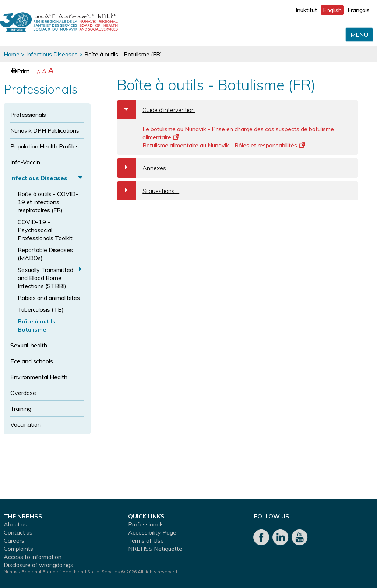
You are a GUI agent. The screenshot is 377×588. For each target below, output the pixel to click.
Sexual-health (29, 345)
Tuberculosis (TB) (41, 309)
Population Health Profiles (45, 146)
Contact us (18, 532)
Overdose (23, 393)
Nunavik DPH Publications (45, 130)
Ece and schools (32, 361)
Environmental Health (39, 377)
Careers (14, 540)
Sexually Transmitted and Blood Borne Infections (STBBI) (45, 278)
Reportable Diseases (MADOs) (45, 254)
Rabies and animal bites (49, 298)
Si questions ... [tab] (148, 191)
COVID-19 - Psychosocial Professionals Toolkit (45, 230)
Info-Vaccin (25, 162)
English (332, 10)
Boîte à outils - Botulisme (39, 325)
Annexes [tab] (141, 168)
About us (15, 524)
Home (12, 54)
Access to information (33, 557)
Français (359, 10)
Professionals (28, 115)
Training (21, 409)
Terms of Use (146, 540)
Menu (359, 35)
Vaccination (26, 424)
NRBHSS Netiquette (155, 549)
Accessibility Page (152, 532)
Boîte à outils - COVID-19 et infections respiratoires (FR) (48, 202)
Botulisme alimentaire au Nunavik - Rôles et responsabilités (224, 145)
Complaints (18, 549)
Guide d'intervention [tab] (156, 110)
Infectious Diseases (52, 54)
